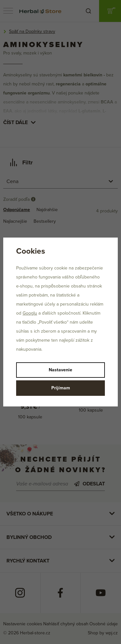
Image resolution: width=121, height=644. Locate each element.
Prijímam (61, 388)
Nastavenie (60, 370)
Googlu (30, 313)
